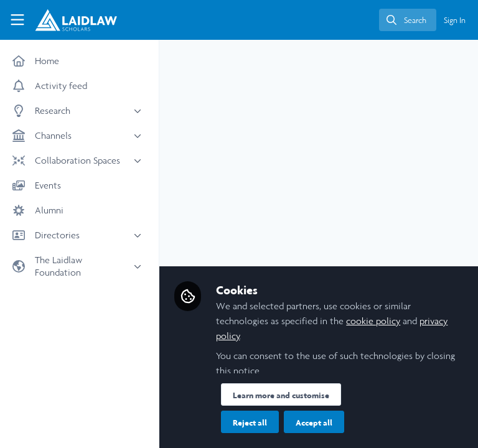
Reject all (250, 422)
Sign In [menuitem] (455, 20)
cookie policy (373, 321)
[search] (408, 20)
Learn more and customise (281, 395)
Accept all (314, 422)
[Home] (66, 20)
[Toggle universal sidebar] (17, 20)
